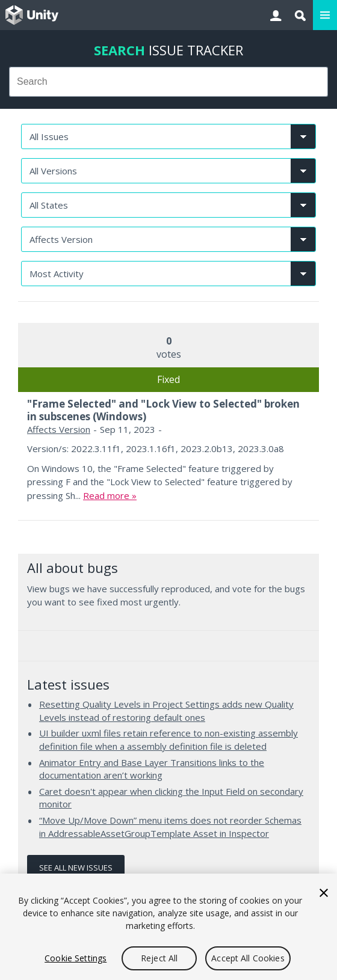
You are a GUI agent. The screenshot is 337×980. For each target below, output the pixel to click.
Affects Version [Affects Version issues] (59, 429)
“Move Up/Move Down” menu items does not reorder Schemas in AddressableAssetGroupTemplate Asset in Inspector (170, 827)
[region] (168, 927)
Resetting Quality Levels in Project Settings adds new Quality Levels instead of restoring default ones (166, 711)
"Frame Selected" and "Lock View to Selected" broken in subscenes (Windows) (163, 410)
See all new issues (76, 868)
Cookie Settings (76, 958)
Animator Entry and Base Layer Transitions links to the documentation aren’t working (152, 769)
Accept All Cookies (248, 958)
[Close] (324, 893)
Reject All (159, 958)
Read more (106, 495)
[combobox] (168, 82)
